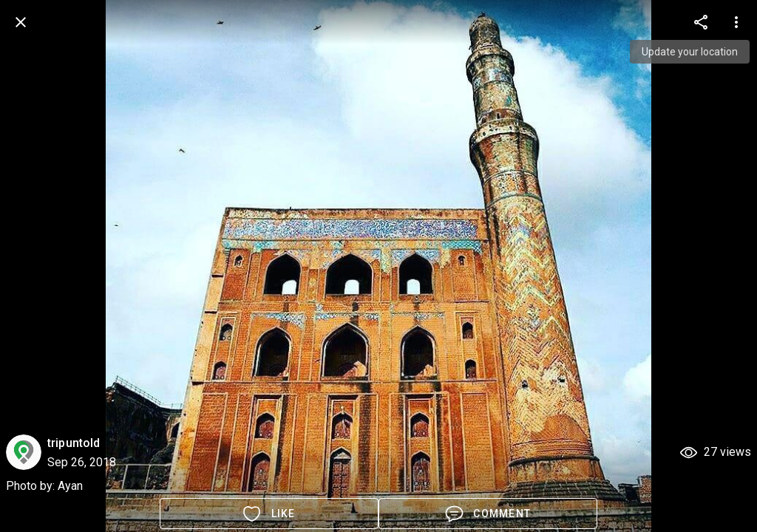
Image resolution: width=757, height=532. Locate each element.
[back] (21, 22)
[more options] (701, 22)
